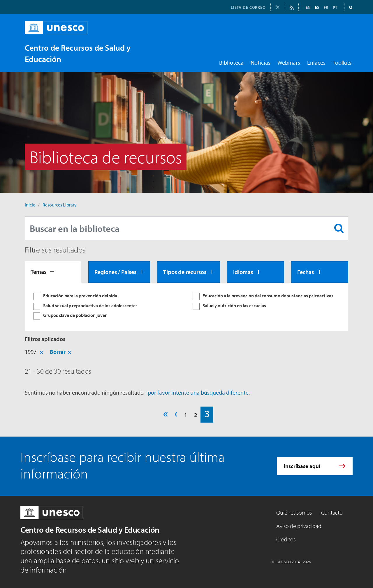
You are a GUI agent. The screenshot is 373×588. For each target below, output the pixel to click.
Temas (38, 272)
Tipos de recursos (185, 272)
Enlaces (316, 62)
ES (317, 7)
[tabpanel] (186, 307)
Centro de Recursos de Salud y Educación (90, 530)
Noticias (261, 62)
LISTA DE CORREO (248, 7)
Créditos (286, 539)
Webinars (289, 62)
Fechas (306, 272)
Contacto (332, 512)
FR (326, 7)
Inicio (30, 205)
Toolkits (342, 62)
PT (335, 7)
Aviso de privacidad (299, 526)
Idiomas (243, 272)
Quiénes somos (294, 512)
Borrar (58, 352)
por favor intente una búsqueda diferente (198, 392)
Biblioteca (231, 62)
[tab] (53, 272)
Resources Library (60, 205)
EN (308, 7)
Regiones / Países (115, 272)
